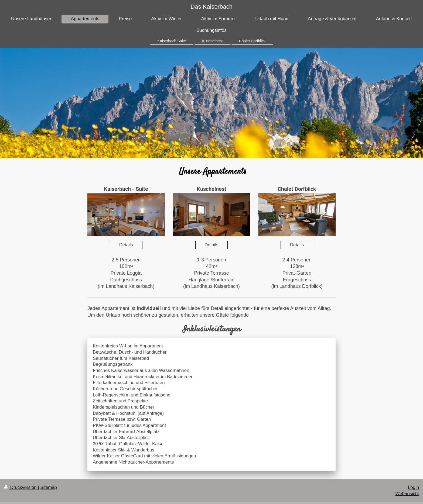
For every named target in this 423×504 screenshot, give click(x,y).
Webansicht (407, 494)
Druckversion (21, 487)
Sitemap (49, 487)
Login (413, 487)
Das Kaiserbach (211, 7)
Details (126, 245)
